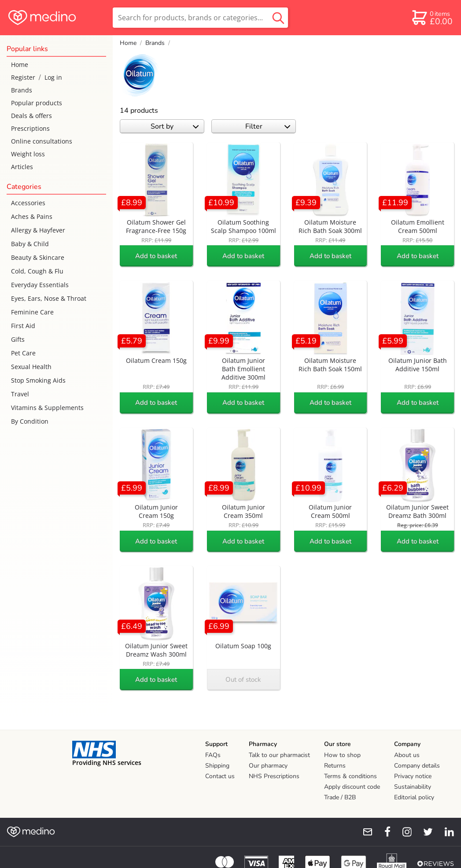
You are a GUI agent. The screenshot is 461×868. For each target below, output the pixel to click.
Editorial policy (414, 797)
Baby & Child (30, 244)
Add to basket (156, 256)
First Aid (23, 326)
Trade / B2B (340, 797)
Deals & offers (31, 116)
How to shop (342, 755)
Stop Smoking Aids (38, 380)
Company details (417, 766)
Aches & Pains (32, 216)
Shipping (217, 766)
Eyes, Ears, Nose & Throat (49, 298)
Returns (335, 766)
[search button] (278, 18)
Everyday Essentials (40, 285)
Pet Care (23, 353)
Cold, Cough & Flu (37, 271)
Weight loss (28, 154)
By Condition (30, 421)
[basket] (432, 18)
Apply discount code (352, 787)
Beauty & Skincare (38, 257)
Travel (20, 394)
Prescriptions (30, 128)
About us (407, 755)
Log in (53, 77)
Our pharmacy (268, 766)
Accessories (28, 203)
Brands (22, 90)
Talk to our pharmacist (279, 755)
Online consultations (42, 141)
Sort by (175, 126)
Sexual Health (31, 367)
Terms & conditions (350, 776)
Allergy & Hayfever (38, 230)
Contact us (220, 776)
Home (20, 65)
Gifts (18, 339)
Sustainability (413, 787)
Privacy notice (413, 776)
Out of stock (243, 680)
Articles (22, 167)
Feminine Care (32, 312)
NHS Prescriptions (274, 776)
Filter (268, 126)
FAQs (213, 755)
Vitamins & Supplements (47, 408)
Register (23, 77)
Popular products (37, 103)
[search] (200, 18)
